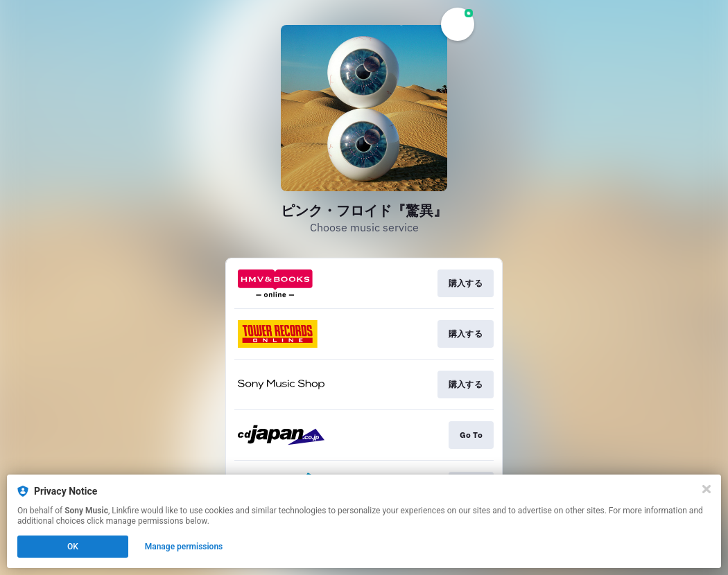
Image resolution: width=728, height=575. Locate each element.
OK (73, 547)
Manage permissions (184, 547)
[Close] (707, 489)
